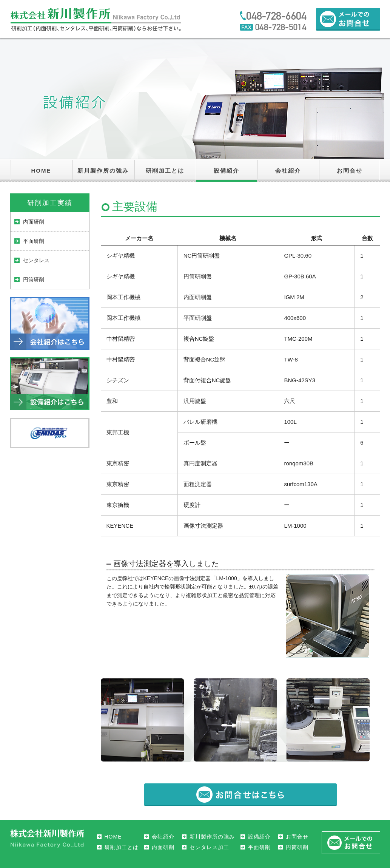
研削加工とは (165, 171)
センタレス (36, 260)
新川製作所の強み (103, 171)
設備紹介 (227, 171)
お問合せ (350, 171)
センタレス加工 (209, 847)
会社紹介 (288, 171)
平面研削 (34, 241)
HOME (41, 171)
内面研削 (34, 222)
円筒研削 (34, 280)
